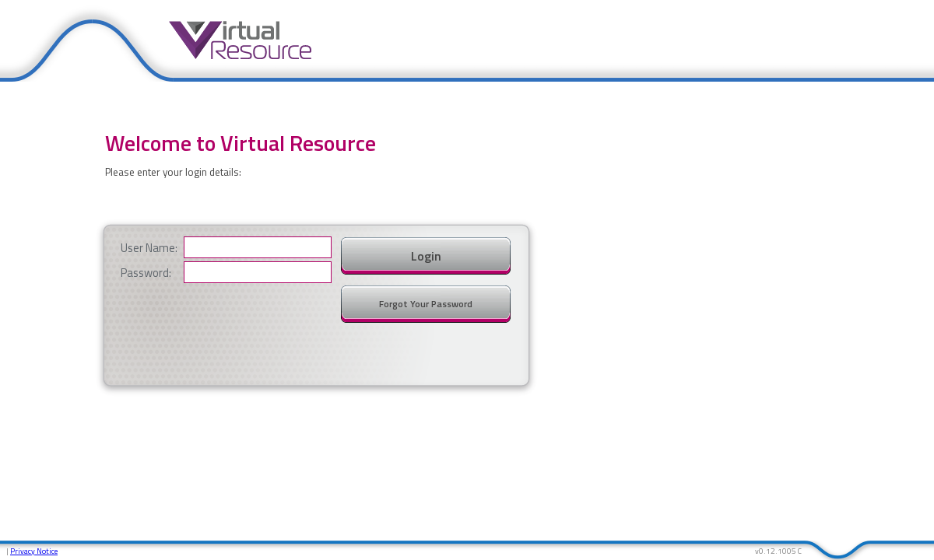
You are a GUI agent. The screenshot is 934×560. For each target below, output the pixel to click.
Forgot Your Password (426, 304)
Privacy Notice (34, 551)
